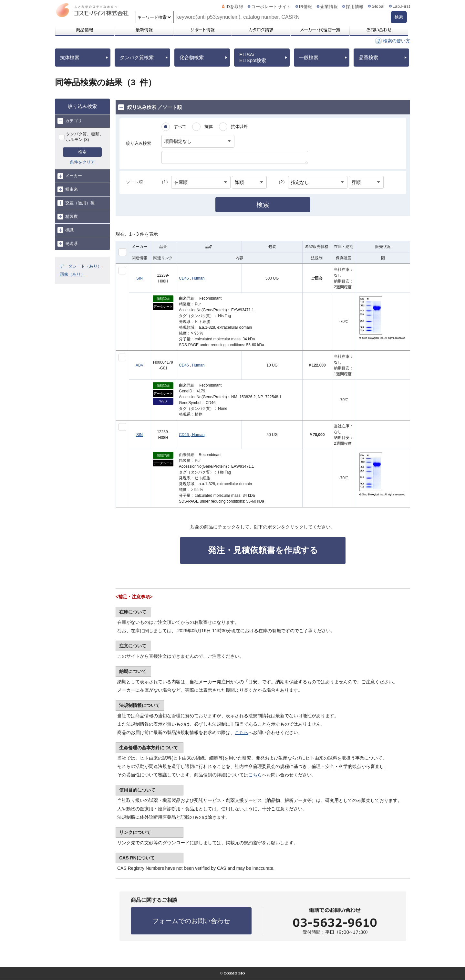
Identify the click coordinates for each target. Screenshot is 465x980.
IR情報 (306, 7)
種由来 (68, 189)
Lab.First (401, 6)
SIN (139, 278)
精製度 (68, 217)
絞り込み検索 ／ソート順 (150, 107)
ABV (139, 365)
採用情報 (355, 7)
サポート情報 (202, 30)
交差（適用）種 (76, 203)
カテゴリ (70, 121)
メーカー (70, 176)
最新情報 (143, 30)
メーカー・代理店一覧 (320, 30)
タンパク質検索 (137, 57)
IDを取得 (235, 7)
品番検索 (368, 57)
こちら (242, 732)
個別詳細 (163, 299)
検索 (82, 152)
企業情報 (329, 7)
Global (378, 6)
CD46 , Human (192, 278)
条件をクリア (82, 162)
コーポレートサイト (271, 7)
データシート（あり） (81, 266)
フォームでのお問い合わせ (191, 921)
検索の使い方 (397, 41)
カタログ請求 (261, 30)
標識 (66, 230)
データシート (163, 307)
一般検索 (309, 57)
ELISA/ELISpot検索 (253, 57)
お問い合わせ (379, 30)
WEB (163, 401)
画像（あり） (72, 274)
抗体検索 (70, 57)
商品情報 (84, 30)
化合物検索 (192, 57)
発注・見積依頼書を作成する (263, 550)
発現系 (68, 244)
